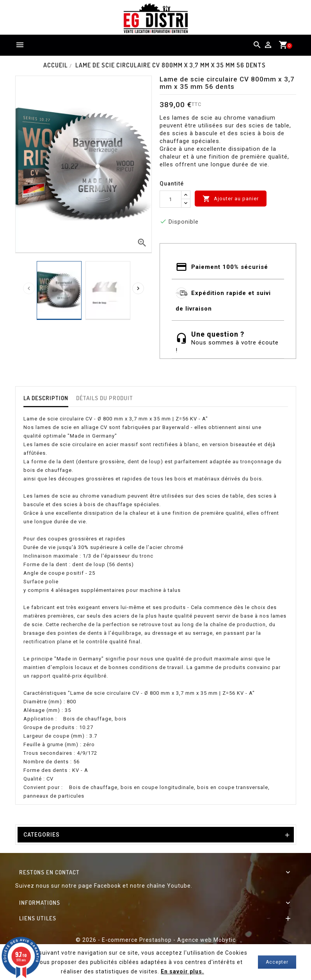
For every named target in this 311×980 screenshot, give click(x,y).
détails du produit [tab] (105, 398)
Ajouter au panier (231, 199)
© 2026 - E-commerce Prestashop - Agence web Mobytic (156, 940)
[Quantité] (171, 199)
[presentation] (29, 288)
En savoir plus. (182, 971)
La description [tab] (46, 398)
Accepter (277, 962)
